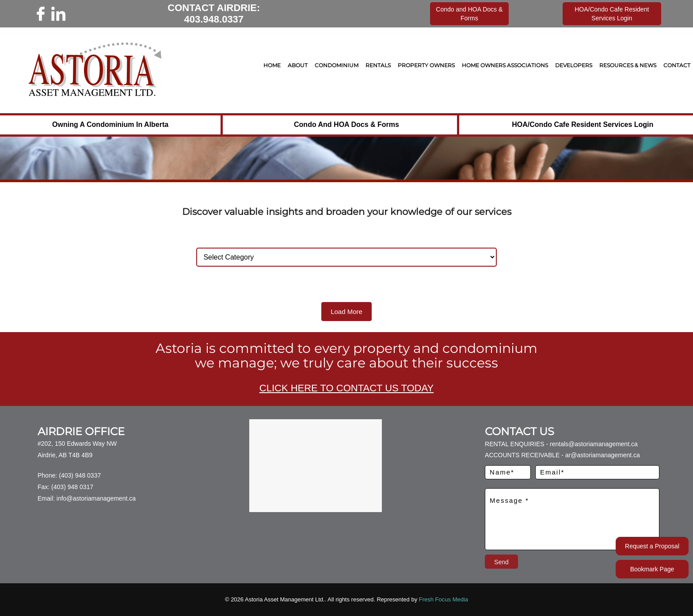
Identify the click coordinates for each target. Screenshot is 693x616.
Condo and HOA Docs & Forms (346, 124)
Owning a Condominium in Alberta (110, 124)
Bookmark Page (652, 569)
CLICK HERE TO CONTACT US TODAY (346, 388)
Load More (346, 312)
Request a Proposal (652, 546)
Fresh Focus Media (444, 599)
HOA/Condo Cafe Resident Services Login (583, 124)
